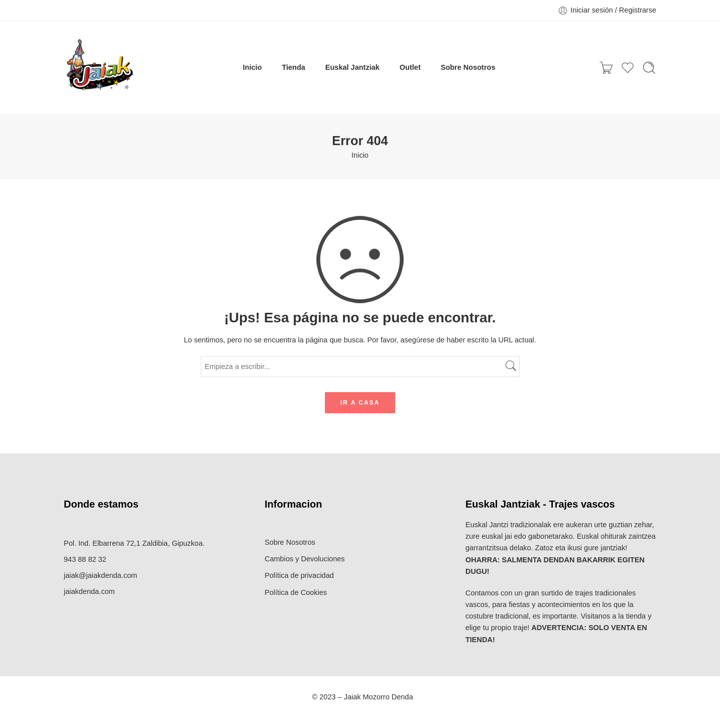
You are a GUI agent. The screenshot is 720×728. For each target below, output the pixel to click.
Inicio (253, 67)
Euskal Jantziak (352, 67)
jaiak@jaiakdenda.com (100, 575)
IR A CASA (360, 403)
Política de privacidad (299, 575)
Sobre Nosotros (468, 67)
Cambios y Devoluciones (305, 559)
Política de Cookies (296, 592)
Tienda (293, 67)
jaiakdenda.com (89, 591)
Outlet (410, 67)
